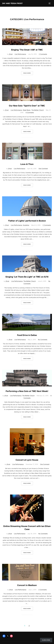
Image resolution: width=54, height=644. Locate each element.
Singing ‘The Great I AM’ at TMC (27, 50)
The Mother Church (38, 110)
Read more (28, 73)
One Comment (43, 169)
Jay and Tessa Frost (12, 3)
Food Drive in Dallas (27, 335)
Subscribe (46, 640)
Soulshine (26, 225)
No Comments (43, 340)
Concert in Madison (27, 585)
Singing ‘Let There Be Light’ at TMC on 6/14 (27, 277)
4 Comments (30, 113)
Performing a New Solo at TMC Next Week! (27, 391)
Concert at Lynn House (27, 460)
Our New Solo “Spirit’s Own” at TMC (27, 106)
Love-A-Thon (27, 164)
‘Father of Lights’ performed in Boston (27, 221)
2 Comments (43, 54)
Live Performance (20, 54)
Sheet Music (27, 110)
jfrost (11, 54)
